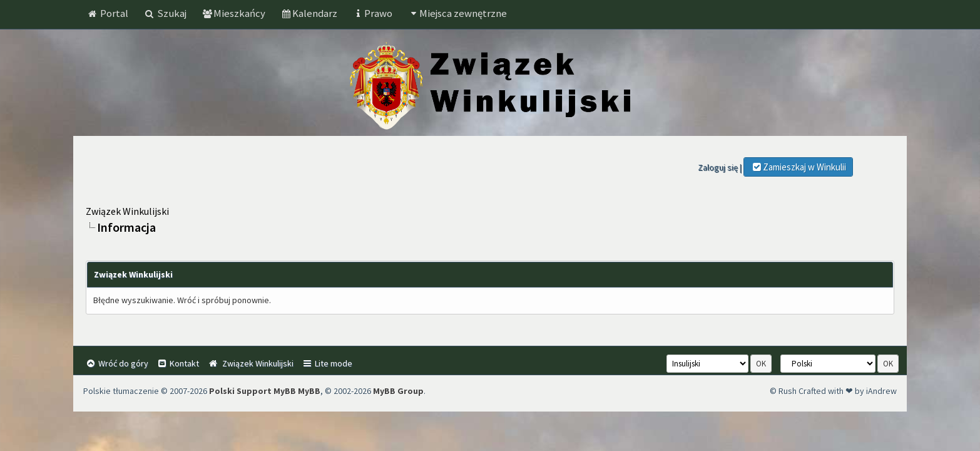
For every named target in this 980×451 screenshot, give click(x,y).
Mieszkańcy (234, 13)
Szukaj (165, 13)
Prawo (373, 13)
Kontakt (178, 363)
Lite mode (327, 363)
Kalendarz (309, 13)
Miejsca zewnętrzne (457, 13)
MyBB (309, 391)
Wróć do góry (117, 363)
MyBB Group (398, 391)
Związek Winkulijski (127, 211)
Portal (108, 13)
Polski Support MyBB (253, 391)
